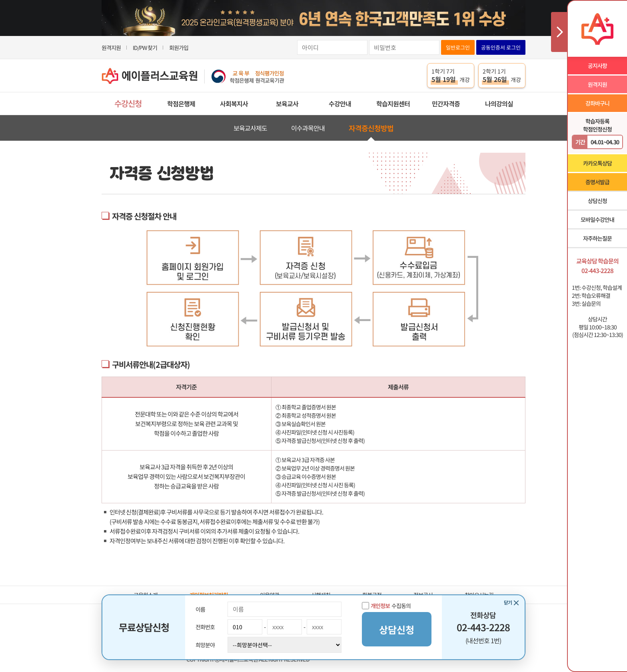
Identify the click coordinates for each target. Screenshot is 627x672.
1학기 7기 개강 (451, 76)
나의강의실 (499, 104)
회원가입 (179, 48)
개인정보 (380, 606)
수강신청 (128, 103)
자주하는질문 (597, 238)
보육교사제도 (250, 128)
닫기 (508, 602)
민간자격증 (446, 104)
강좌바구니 (597, 103)
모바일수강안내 (597, 219)
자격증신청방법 (371, 128)
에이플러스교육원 (193, 76)
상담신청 (597, 201)
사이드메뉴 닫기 (559, 32)
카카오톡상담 (597, 163)
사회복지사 (234, 104)
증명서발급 (597, 182)
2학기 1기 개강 (502, 76)
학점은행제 (181, 104)
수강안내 (340, 104)
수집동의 (386, 606)
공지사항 (597, 66)
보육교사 (287, 104)
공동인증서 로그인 (501, 47)
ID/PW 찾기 (145, 48)
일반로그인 (458, 47)
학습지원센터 (393, 104)
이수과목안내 (308, 128)
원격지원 (111, 48)
